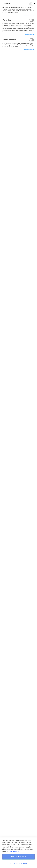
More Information (29, 15)
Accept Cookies (19, 857)
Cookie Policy (14, 851)
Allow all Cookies (18, 863)
